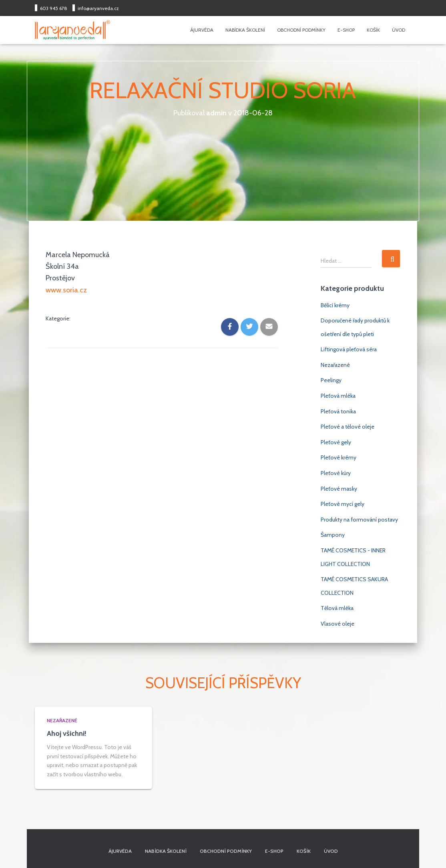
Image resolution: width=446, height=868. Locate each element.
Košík (373, 30)
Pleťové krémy (339, 457)
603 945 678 (54, 8)
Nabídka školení (245, 30)
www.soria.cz (66, 290)
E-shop (346, 30)
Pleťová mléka (338, 396)
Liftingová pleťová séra (349, 349)
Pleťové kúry (336, 473)
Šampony (333, 535)
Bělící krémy (335, 305)
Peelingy (331, 380)
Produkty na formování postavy (359, 520)
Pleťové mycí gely (343, 504)
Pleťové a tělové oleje (348, 427)
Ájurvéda (202, 30)
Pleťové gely (336, 442)
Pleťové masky (339, 489)
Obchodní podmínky (301, 30)
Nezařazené (335, 365)
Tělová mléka (337, 608)
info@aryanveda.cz (98, 8)
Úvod (399, 30)
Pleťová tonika (338, 411)
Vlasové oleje (338, 624)
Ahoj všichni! (67, 733)
